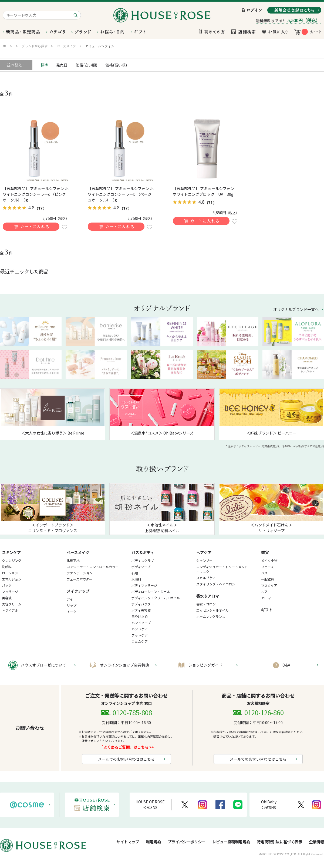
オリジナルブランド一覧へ (296, 309)
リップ (72, 605)
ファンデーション (80, 573)
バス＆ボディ (143, 552)
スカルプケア (206, 578)
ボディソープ (141, 567)
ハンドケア (140, 629)
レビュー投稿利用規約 (231, 842)
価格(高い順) (116, 65)
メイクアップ (78, 591)
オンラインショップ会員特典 (124, 665)
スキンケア (11, 552)
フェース (267, 567)
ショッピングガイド (205, 665)
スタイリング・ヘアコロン (216, 584)
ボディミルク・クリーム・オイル (156, 598)
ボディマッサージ (144, 585)
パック (7, 585)
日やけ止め (140, 616)
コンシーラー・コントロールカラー (93, 567)
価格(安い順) (86, 65)
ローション (10, 573)
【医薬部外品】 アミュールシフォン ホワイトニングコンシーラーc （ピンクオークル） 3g (36, 194)
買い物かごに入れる (31, 227)
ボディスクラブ (143, 560)
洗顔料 (7, 567)
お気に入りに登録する (65, 227)
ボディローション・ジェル (151, 592)
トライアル (10, 610)
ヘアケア (204, 552)
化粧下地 (73, 560)
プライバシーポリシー (187, 842)
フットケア (140, 635)
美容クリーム (12, 604)
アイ (70, 599)
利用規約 (153, 842)
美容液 (7, 598)
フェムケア (140, 641)
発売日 (62, 65)
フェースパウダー (80, 579)
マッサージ (10, 592)
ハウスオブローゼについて (43, 665)
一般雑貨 (268, 579)
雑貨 (265, 552)
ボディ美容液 (141, 610)
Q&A (286, 665)
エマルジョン (12, 579)
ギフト (267, 610)
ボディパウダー (143, 604)
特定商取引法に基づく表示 (279, 842)
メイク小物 (269, 560)
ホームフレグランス (211, 616)
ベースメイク (78, 552)
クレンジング (12, 560)
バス (264, 573)
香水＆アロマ (208, 596)
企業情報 (316, 842)
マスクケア (269, 585)
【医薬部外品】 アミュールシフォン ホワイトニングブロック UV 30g (205, 191)
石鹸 (135, 573)
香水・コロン (206, 604)
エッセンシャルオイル (212, 610)
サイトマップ (128, 842)
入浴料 (136, 579)
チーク (72, 612)
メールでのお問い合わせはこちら (126, 759)
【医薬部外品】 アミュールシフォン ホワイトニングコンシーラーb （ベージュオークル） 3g (121, 194)
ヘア (264, 592)
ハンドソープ (141, 623)
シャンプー (204, 560)
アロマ (266, 598)
